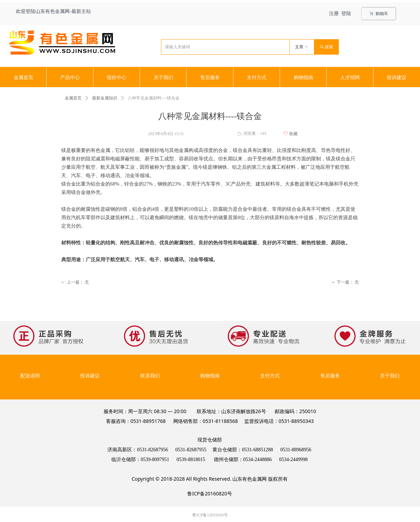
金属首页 (73, 98)
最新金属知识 (105, 98)
